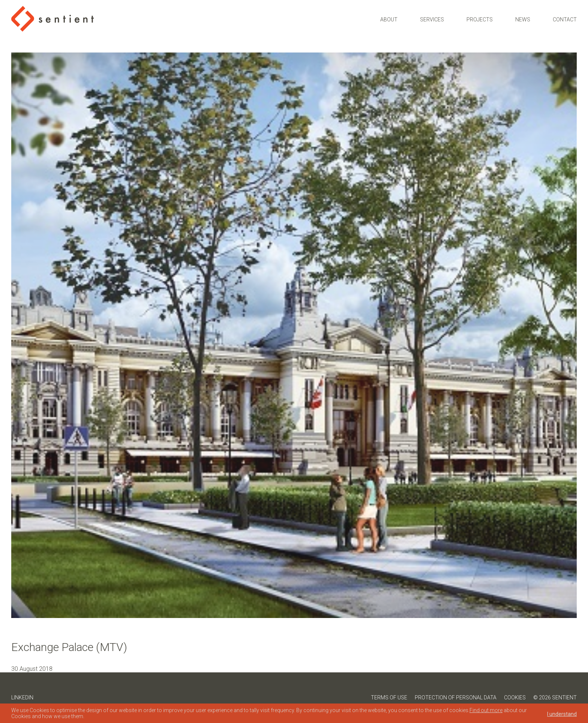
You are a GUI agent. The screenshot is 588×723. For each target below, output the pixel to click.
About (389, 19)
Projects (480, 19)
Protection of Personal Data (456, 697)
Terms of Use (389, 697)
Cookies (515, 697)
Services (432, 19)
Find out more (486, 710)
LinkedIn (22, 697)
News (523, 19)
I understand (562, 714)
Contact (565, 19)
